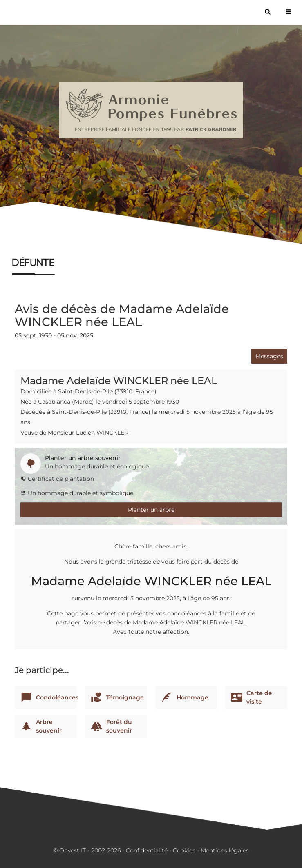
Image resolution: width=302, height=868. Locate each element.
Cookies (184, 850)
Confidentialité (147, 850)
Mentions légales (225, 850)
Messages (269, 356)
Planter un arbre (151, 510)
